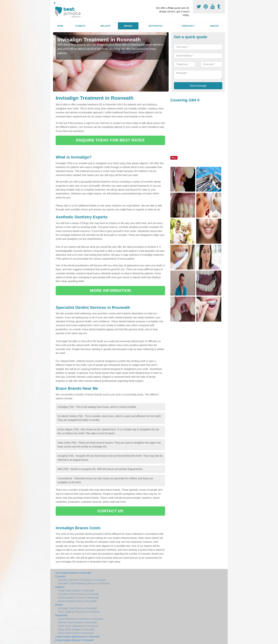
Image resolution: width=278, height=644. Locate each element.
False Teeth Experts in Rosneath (76, 633)
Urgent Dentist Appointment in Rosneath (77, 637)
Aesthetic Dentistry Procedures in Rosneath (82, 580)
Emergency (188, 26)
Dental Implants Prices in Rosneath (77, 601)
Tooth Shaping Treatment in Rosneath (79, 612)
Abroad (214, 26)
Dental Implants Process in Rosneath (78, 598)
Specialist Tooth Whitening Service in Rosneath (84, 583)
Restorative (155, 26)
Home (60, 26)
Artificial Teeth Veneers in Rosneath (77, 622)
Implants (106, 26)
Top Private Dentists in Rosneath (73, 573)
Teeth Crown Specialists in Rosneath (78, 626)
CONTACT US (110, 511)
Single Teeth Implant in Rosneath (76, 591)
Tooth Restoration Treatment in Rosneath (80, 619)
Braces (128, 26)
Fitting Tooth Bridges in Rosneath (76, 629)
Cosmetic (80, 26)
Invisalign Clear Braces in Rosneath (77, 608)
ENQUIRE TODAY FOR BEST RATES (110, 140)
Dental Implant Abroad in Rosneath (74, 640)
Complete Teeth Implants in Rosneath (78, 594)
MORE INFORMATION (110, 290)
